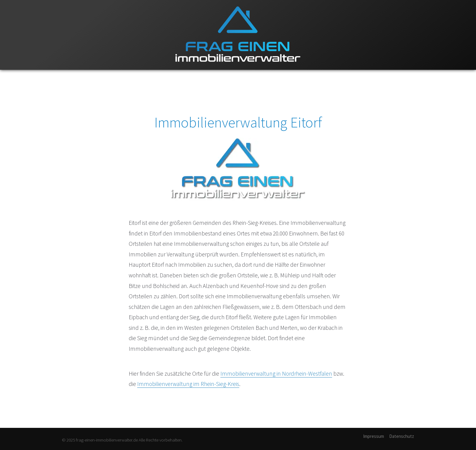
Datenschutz (402, 436)
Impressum (374, 436)
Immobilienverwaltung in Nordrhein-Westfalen (276, 374)
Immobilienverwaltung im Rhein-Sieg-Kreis (188, 384)
